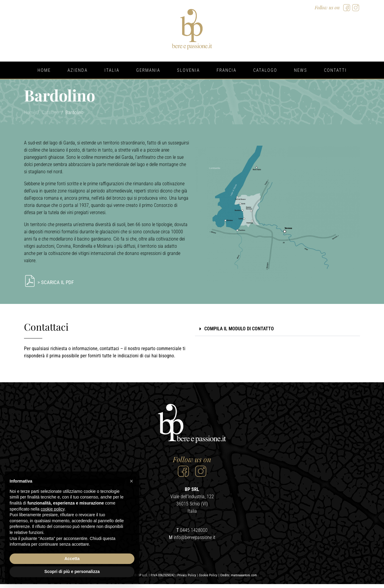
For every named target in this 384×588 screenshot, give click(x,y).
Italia (112, 70)
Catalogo (265, 70)
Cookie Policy (208, 579)
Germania (148, 70)
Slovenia (188, 70)
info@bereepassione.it (195, 541)
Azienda (78, 70)
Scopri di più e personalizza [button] (72, 571)
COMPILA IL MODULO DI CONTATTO (239, 329)
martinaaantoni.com (244, 579)
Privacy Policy (187, 579)
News (301, 70)
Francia (226, 70)
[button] (277, 329)
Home (44, 70)
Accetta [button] (72, 559)
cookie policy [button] (53, 509)
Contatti (335, 70)
